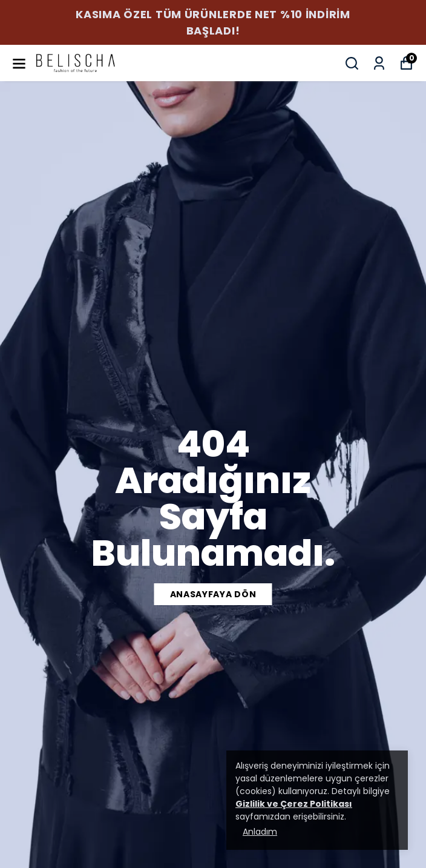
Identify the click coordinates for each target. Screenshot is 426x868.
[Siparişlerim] (379, 63)
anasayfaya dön (213, 594)
